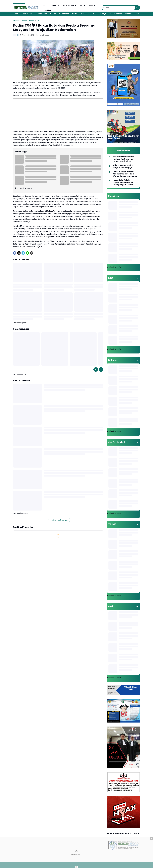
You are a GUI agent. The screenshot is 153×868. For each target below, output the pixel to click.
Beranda (46, 5)
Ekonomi (129, 14)
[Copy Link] (32, 253)
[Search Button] (138, 8)
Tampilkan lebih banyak (58, 520)
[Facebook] (15, 253)
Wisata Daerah (116, 14)
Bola (83, 5)
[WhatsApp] (27, 253)
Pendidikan (42, 14)
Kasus (75, 14)
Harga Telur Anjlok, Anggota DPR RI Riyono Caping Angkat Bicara (123, 182)
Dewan (53, 14)
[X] (19, 253)
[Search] (119, 8)
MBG (82, 14)
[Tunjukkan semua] (137, 196)
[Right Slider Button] (138, 14)
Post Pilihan (48, 10)
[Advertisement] (76, 852)
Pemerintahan (29, 14)
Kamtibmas (64, 14)
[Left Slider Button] (96, 369)
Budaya (103, 14)
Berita (56, 5)
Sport (92, 5)
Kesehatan (92, 14)
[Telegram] (23, 253)
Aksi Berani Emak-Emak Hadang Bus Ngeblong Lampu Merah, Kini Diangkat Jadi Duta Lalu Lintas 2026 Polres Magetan (125, 159)
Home (17, 14)
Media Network (70, 5)
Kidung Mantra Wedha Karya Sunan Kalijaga (123, 166)
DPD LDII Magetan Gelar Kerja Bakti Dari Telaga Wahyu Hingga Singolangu (125, 174)
